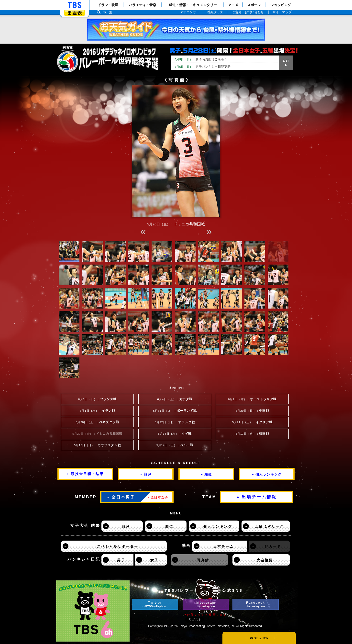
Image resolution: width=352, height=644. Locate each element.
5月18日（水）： (175, 434)
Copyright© (155, 626)
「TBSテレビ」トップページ (75, 5)
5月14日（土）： (175, 445)
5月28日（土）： (97, 422)
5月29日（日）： (252, 411)
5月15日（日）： (97, 445)
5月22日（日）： (175, 422)
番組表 (75, 13)
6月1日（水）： (98, 411)
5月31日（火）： (175, 411)
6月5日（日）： (97, 399)
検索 (109, 12)
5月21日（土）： (252, 422)
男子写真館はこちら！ (201, 59)
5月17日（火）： (252, 434)
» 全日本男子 (121, 497)
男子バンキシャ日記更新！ (204, 67)
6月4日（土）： (175, 399)
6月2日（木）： (252, 399)
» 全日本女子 (158, 497)
